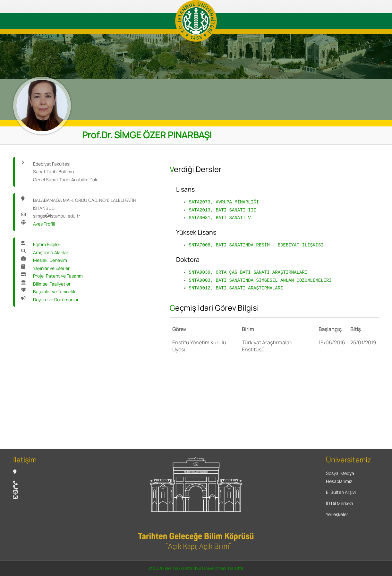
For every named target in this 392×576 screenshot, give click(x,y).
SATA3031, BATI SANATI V (220, 218)
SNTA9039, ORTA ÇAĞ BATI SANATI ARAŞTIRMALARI (248, 272)
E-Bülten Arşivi (341, 492)
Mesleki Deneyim (50, 260)
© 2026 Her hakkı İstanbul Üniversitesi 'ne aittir (196, 568)
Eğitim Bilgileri (47, 244)
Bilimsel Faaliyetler (52, 284)
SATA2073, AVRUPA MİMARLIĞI (224, 202)
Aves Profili (44, 224)
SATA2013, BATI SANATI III (223, 210)
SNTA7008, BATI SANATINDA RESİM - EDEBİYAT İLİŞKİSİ (256, 245)
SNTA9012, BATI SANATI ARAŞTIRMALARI (236, 288)
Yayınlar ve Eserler (51, 268)
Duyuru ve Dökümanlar (56, 300)
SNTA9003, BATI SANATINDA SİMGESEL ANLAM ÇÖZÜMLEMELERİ (260, 280)
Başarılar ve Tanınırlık (54, 292)
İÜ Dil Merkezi (339, 503)
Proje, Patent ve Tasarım (58, 276)
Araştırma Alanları (51, 252)
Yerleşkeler (337, 514)
